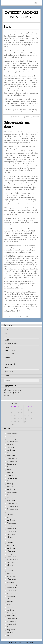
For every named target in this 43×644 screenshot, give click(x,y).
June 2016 (10, 635)
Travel (7, 361)
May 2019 (10, 543)
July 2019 (10, 537)
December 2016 (12, 619)
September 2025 (12, 442)
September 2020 (12, 509)
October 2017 (11, 590)
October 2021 (11, 495)
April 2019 (10, 546)
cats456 (31, 642)
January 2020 (11, 526)
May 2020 (10, 515)
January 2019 (11, 554)
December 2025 (12, 433)
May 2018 (10, 571)
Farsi (7, 27)
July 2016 (10, 633)
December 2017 (12, 585)
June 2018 (10, 568)
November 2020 (12, 506)
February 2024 (12, 475)
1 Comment (36, 117)
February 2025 (12, 453)
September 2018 (12, 560)
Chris (27, 117)
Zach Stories (9, 371)
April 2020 (10, 517)
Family (7, 333)
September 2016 (12, 627)
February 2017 (11, 613)
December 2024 (12, 459)
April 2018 (10, 574)
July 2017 (10, 599)
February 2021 (11, 498)
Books (7, 330)
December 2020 (12, 503)
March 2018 (11, 576)
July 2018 (10, 565)
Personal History (10, 354)
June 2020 (10, 512)
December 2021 (12, 492)
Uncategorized (10, 364)
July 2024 (10, 470)
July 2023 (10, 484)
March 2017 (11, 610)
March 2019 (11, 548)
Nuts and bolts (10, 351)
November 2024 (12, 461)
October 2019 (11, 532)
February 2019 (12, 551)
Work (7, 368)
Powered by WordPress (16, 642)
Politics (7, 357)
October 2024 (11, 464)
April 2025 (10, 447)
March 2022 (11, 489)
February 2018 (11, 579)
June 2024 (10, 473)
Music (7, 347)
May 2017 (10, 604)
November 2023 (12, 478)
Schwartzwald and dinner (17, 125)
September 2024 (12, 467)
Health (7, 340)
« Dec (12, 425)
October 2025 (11, 439)
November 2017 (12, 588)
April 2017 (10, 607)
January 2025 (11, 456)
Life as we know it (11, 344)
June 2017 (10, 602)
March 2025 (11, 450)
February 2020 (12, 523)
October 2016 (11, 624)
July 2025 (10, 445)
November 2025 (12, 436)
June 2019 (10, 540)
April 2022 (10, 487)
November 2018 (12, 557)
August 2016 (11, 630)
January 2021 (11, 501)
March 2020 (11, 520)
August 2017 (11, 596)
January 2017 (11, 616)
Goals (7, 337)
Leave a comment (34, 316)
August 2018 (11, 562)
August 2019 (11, 534)
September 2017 (12, 593)
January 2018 (11, 582)
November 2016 (12, 621)
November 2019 (12, 529)
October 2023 (11, 481)
